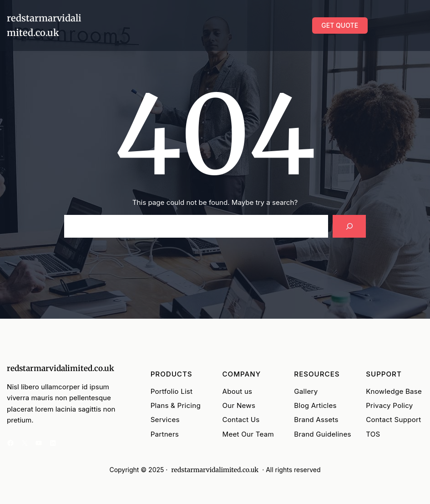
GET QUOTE (340, 25)
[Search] (349, 227)
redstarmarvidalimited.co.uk (61, 368)
